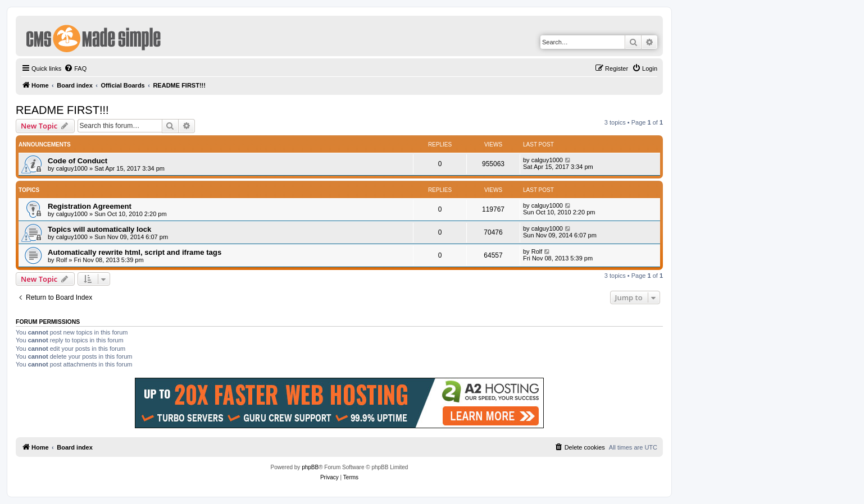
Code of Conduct (78, 161)
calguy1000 (72, 168)
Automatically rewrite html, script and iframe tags (135, 252)
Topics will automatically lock (99, 229)
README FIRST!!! (62, 110)
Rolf (62, 260)
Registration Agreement (90, 206)
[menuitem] (75, 68)
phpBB (310, 467)
